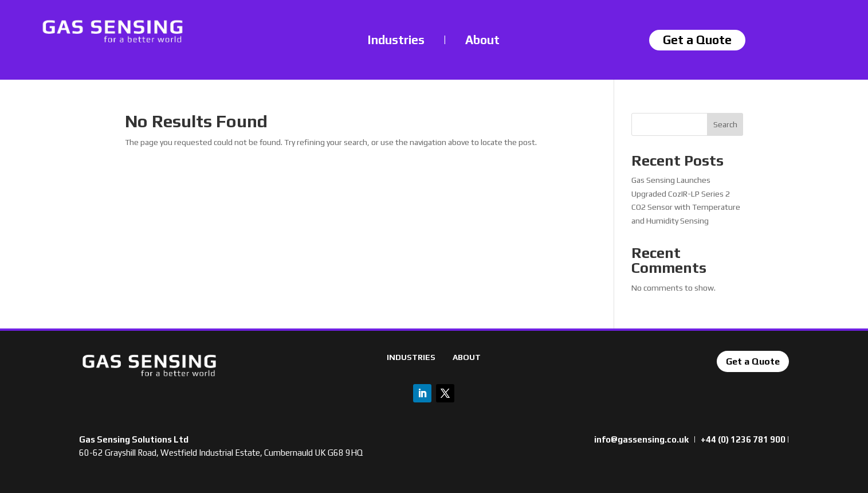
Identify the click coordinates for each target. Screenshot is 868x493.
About (482, 40)
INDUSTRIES (411, 357)
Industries (396, 40)
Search (725, 124)
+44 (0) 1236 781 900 (743, 439)
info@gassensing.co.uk (641, 439)
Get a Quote (753, 361)
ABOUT (467, 357)
